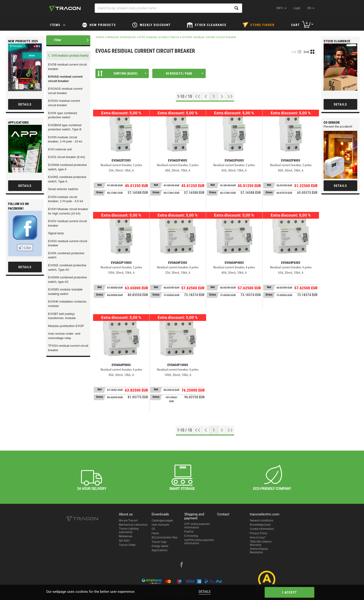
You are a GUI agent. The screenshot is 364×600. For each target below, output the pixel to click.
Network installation (122, 37)
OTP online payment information (197, 526)
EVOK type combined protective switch (62, 115)
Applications (159, 550)
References (126, 536)
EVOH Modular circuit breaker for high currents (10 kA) (68, 211)
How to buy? (258, 537)
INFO (280, 8)
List (294, 52)
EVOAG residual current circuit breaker (65, 79)
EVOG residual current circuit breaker (68, 243)
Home (100, 37)
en (309, 8)
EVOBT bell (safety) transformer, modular (62, 316)
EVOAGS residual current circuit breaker (65, 91)
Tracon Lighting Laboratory (129, 530)
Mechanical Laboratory (133, 525)
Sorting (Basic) (122, 73)
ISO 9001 (125, 541)
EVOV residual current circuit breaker (67, 223)
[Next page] (222, 96)
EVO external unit (60, 149)
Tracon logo (159, 542)
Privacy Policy (259, 533)
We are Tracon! (128, 521)
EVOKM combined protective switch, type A (67, 167)
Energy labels (160, 546)
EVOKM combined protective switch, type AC (67, 280)
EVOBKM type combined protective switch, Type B (65, 127)
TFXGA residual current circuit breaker (68, 348)
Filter (58, 40)
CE (153, 529)
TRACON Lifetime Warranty (261, 543)
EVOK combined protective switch (66, 255)
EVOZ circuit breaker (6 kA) (67, 157)
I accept (289, 592)
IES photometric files (164, 537)
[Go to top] (198, 96)
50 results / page (185, 73)
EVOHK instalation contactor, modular (68, 304)
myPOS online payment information (199, 542)
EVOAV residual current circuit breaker (64, 103)
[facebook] (182, 565)
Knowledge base (260, 525)
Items (55, 25)
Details (205, 592)
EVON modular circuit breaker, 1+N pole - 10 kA (65, 139)
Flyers (155, 533)
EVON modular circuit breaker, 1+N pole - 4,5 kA (66, 199)
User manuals (160, 525)
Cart (296, 25)
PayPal (189, 532)
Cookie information (262, 529)
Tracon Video (127, 545)
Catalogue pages (162, 521)
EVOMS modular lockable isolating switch (65, 292)
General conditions (262, 521)
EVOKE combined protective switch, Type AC (67, 267)
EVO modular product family (159, 37)
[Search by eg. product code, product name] (168, 8)
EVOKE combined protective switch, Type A (67, 179)
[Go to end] (230, 96)
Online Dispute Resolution (259, 551)
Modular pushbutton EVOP (66, 326)
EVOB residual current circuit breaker (67, 67)
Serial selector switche (63, 189)
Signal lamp (56, 233)
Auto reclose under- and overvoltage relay (64, 336)
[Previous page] (206, 96)
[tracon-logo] (65, 8)
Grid (306, 52)
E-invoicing (191, 536)
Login (297, 8)
